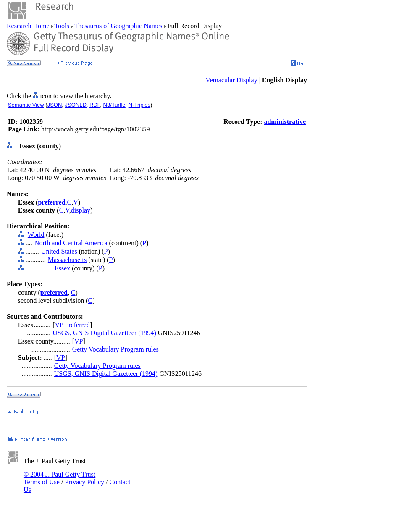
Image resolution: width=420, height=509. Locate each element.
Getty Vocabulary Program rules (115, 349)
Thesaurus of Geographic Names (118, 26)
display (81, 210)
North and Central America (71, 243)
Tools (62, 26)
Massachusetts (67, 260)
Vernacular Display (232, 80)
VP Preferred (72, 325)
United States (59, 251)
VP (79, 341)
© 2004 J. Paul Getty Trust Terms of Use (59, 478)
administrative (285, 122)
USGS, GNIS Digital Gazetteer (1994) (104, 333)
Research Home (29, 26)
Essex (62, 268)
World (36, 235)
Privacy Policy (84, 482)
